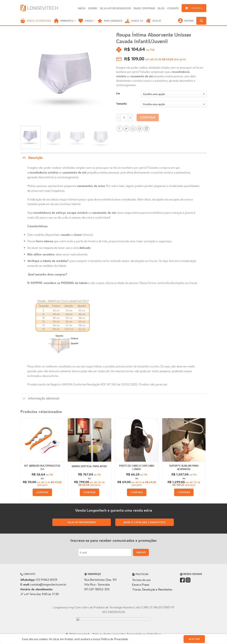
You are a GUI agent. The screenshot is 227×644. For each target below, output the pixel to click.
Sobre (93, 8)
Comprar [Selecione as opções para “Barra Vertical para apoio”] (89, 492)
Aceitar (194, 639)
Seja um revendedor (115, 8)
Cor (118, 93)
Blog (161, 8)
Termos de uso (141, 580)
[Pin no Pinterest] (140, 129)
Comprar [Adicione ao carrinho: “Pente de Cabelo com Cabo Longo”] (137, 492)
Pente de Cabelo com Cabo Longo (137, 467)
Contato (173, 8)
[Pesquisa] (201, 21)
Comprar (148, 117)
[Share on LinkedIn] (146, 129)
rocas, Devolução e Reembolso (153, 589)
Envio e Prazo (141, 584)
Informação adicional (40, 399)
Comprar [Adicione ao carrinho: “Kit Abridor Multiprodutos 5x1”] (42, 492)
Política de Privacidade (114, 639)
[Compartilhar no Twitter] (126, 129)
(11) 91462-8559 (47, 579)
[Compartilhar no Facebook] (120, 129)
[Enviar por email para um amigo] (133, 129)
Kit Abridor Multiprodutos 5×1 (42, 467)
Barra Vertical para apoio (89, 466)
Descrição (31, 158)
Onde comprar (144, 8)
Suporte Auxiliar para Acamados (184, 467)
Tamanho (121, 104)
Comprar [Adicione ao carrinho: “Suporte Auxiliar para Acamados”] (184, 492)
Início (82, 8)
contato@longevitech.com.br (48, 584)
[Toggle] (24, 158)
